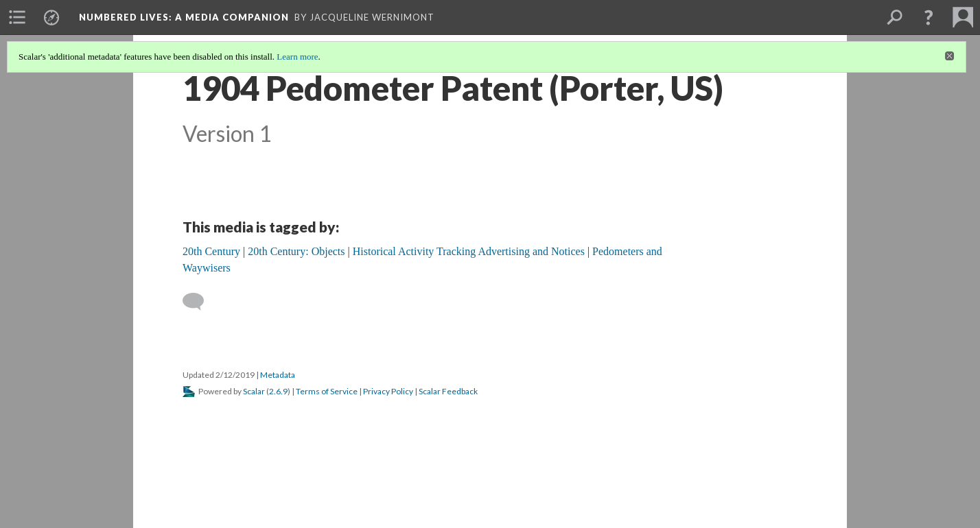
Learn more (297, 57)
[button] (929, 17)
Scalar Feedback (448, 391)
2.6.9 (278, 391)
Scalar (254, 391)
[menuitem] (17, 17)
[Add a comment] (199, 302)
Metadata (278, 375)
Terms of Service (327, 391)
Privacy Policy (388, 391)
